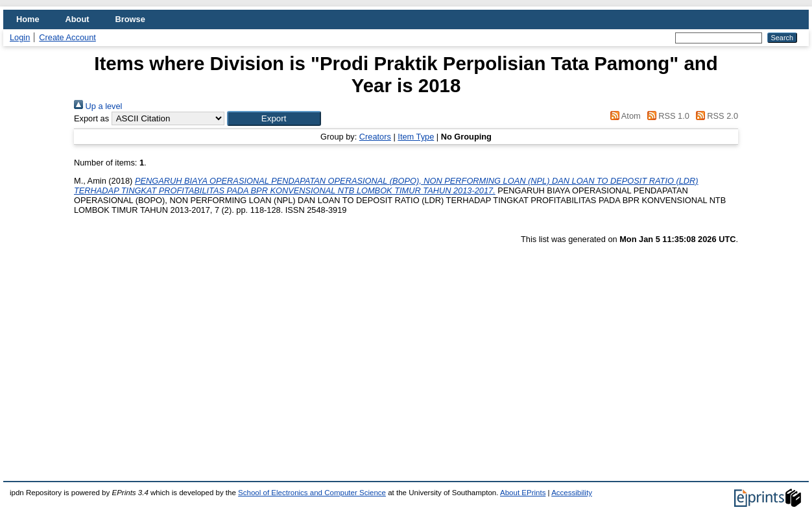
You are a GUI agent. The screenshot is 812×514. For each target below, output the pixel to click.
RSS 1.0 (666, 116)
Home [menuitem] (28, 19)
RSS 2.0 (715, 116)
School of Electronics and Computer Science (312, 493)
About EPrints (523, 493)
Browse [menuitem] (130, 19)
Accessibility (572, 493)
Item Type (416, 137)
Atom (624, 116)
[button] (274, 118)
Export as (91, 118)
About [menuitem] (78, 19)
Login (20, 37)
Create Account (67, 37)
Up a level (98, 106)
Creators (375, 137)
